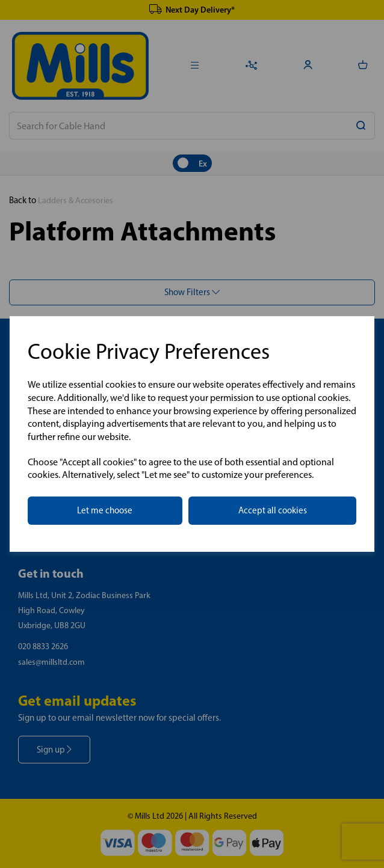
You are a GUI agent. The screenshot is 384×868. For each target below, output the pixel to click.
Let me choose (105, 510)
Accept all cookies (273, 510)
